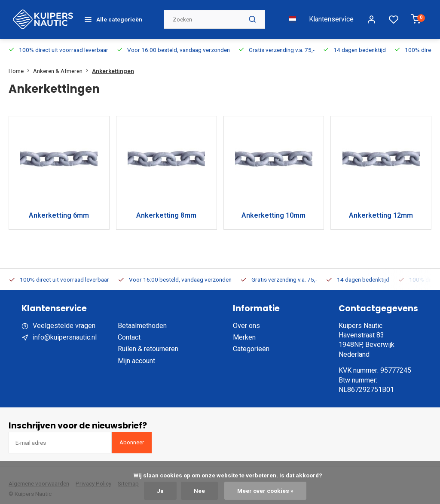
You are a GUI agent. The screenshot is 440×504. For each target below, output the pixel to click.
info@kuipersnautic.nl (65, 330)
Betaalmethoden (142, 318)
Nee (199, 491)
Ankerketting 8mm (166, 208)
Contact (129, 330)
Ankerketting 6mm (59, 208)
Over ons (246, 318)
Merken (244, 330)
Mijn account (136, 354)
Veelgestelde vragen (64, 318)
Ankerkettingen (113, 64)
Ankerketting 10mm (273, 208)
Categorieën (251, 342)
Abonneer (132, 435)
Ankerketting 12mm (381, 208)
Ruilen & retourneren (148, 342)
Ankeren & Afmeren (63, 64)
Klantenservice (331, 16)
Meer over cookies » (265, 491)
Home (21, 64)
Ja (160, 491)
